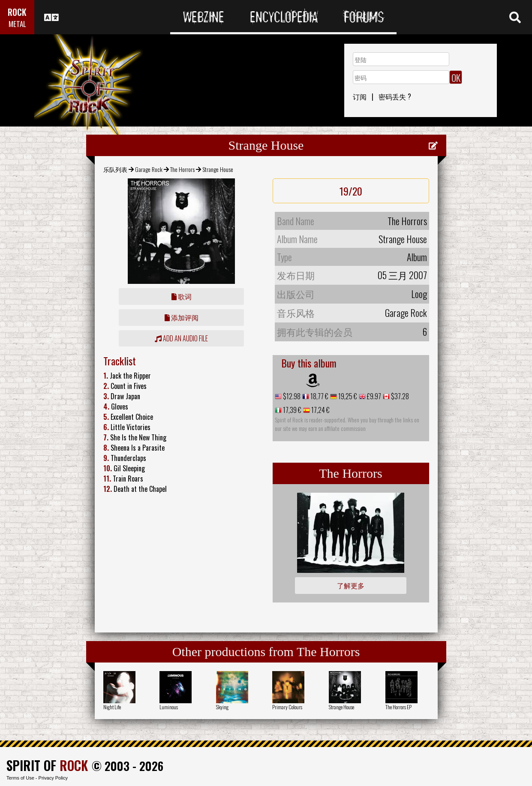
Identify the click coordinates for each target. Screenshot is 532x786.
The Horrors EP (398, 707)
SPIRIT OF (47, 765)
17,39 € (292, 410)
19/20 (351, 191)
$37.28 (399, 396)
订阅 (360, 96)
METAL (17, 24)
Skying (222, 707)
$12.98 (291, 396)
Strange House (341, 707)
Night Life (112, 707)
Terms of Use (20, 778)
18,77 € (319, 396)
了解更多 (351, 585)
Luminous (169, 707)
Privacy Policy (53, 778)
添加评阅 (182, 317)
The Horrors (182, 169)
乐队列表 (115, 169)
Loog (419, 294)
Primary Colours (287, 707)
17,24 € (320, 410)
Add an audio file (181, 338)
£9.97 (373, 396)
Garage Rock (149, 169)
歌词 (182, 296)
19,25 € (347, 396)
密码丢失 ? (395, 96)
